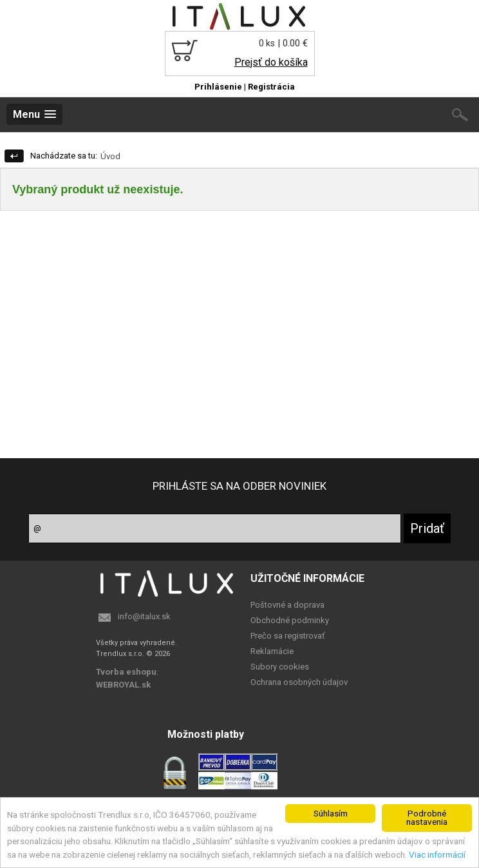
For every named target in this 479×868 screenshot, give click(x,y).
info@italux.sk (144, 616)
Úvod (110, 156)
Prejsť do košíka (271, 62)
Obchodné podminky (290, 620)
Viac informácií (437, 854)
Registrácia (271, 87)
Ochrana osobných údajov (299, 682)
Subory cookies (280, 667)
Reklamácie (272, 651)
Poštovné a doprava (287, 605)
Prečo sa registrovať (288, 636)
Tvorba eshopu (126, 672)
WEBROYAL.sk (123, 685)
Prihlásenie (218, 87)
